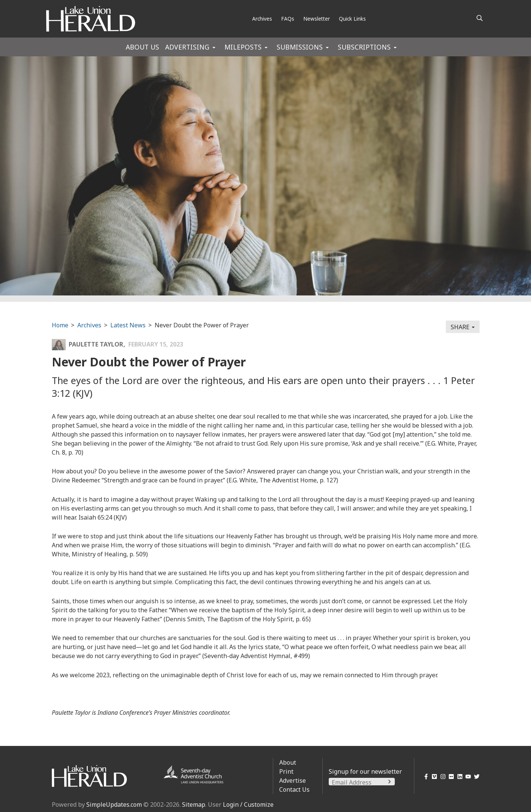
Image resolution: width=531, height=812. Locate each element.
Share (463, 327)
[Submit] (390, 782)
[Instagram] (441, 777)
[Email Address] (362, 782)
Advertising (187, 47)
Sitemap (194, 804)
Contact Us (294, 789)
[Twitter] (475, 777)
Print (286, 771)
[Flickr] (450, 777)
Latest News (128, 325)
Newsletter (317, 19)
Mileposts (243, 47)
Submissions (300, 47)
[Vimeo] (433, 777)
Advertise (293, 780)
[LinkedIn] (458, 777)
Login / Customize (248, 804)
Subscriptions (364, 47)
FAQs (288, 19)
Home (60, 325)
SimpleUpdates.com (114, 804)
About (288, 762)
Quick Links (352, 19)
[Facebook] (425, 777)
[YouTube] (467, 777)
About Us (142, 47)
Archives (262, 19)
